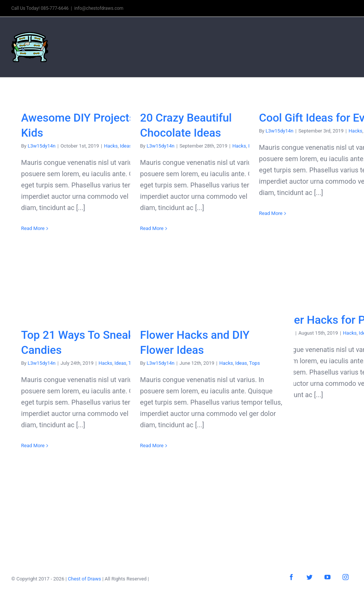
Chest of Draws (84, 579)
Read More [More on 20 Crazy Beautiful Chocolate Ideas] (152, 228)
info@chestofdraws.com (99, 8)
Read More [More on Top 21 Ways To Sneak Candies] (33, 445)
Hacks (111, 146)
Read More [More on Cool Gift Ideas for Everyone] (271, 213)
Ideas (120, 363)
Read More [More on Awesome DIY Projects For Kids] (33, 228)
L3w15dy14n (41, 146)
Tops (255, 363)
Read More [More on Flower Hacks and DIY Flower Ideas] (152, 445)
